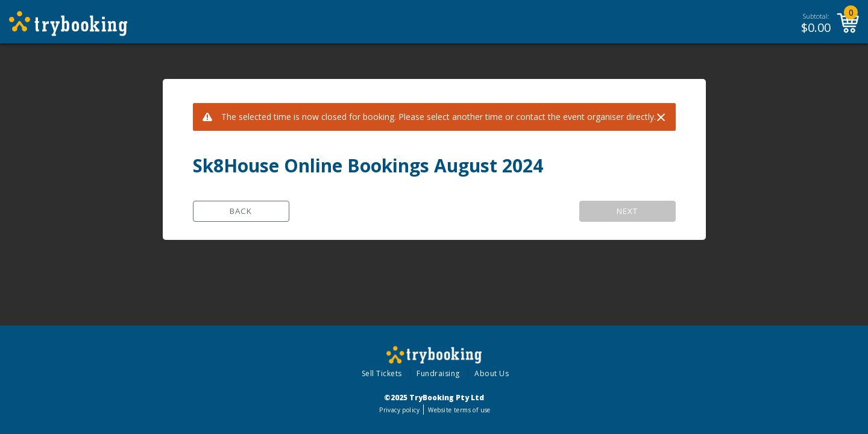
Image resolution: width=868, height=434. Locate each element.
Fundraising (438, 373)
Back (241, 211)
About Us (492, 373)
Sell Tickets (382, 373)
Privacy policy (399, 410)
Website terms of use (459, 410)
